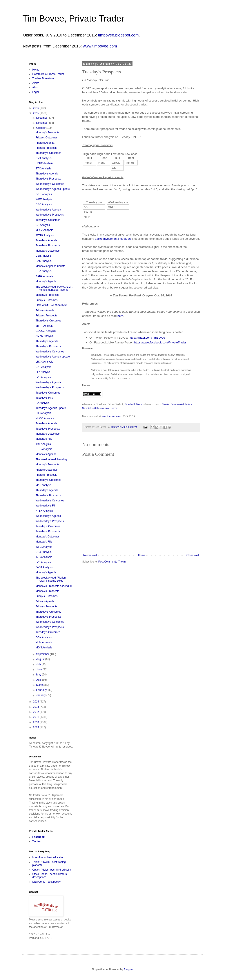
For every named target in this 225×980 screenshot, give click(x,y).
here (120, 316)
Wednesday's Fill (45, 506)
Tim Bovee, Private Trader (73, 18)
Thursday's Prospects (48, 179)
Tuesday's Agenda (46, 240)
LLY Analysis (43, 372)
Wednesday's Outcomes (50, 184)
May (39, 675)
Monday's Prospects (47, 132)
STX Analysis (43, 169)
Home (142, 555)
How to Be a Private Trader (48, 74)
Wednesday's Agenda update (53, 189)
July (39, 664)
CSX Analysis (44, 552)
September (43, 654)
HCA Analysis (44, 271)
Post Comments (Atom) (112, 562)
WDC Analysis (44, 199)
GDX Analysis (44, 637)
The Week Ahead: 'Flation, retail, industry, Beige (51, 579)
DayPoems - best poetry (46, 882)
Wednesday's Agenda (48, 210)
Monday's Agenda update (50, 266)
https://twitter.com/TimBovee (147, 338)
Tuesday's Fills (44, 398)
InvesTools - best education (48, 857)
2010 (36, 722)
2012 (36, 712)
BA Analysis (43, 403)
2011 (36, 717)
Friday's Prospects (46, 148)
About (36, 87)
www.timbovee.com (100, 46)
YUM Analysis (44, 642)
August (41, 659)
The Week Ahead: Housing (51, 459)
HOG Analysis (44, 449)
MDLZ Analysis (44, 230)
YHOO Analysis (45, 418)
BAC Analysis (44, 261)
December (43, 118)
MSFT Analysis (44, 326)
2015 (36, 113)
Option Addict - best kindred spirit (52, 870)
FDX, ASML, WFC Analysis (51, 305)
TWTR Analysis (45, 235)
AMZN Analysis (44, 336)
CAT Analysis (43, 367)
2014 (36, 702)
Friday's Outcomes (47, 138)
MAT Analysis (44, 485)
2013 (36, 707)
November (43, 123)
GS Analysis (43, 225)
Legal (35, 92)
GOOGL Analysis (46, 331)
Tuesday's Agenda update (51, 408)
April (39, 680)
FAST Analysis (44, 567)
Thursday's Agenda (47, 174)
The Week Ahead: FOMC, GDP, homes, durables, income (54, 288)
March (40, 685)
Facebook (38, 837)
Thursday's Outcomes (48, 153)
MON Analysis (44, 648)
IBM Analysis (43, 444)
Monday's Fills (44, 439)
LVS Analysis (43, 377)
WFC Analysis (44, 547)
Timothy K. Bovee (134, 404)
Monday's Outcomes (48, 251)
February (42, 690)
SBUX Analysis (44, 163)
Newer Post (90, 555)
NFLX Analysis (44, 511)
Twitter (36, 841)
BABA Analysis (44, 276)
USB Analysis (44, 256)
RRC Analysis (44, 204)
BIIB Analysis (43, 413)
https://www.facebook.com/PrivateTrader (160, 342)
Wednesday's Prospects (50, 215)
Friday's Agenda (45, 143)
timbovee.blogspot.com (118, 35)
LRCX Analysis (44, 362)
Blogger (128, 969)
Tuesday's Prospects (48, 245)
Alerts (36, 83)
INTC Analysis (44, 557)
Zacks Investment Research (113, 239)
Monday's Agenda (46, 281)
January (41, 695)
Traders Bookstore (43, 78)
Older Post (193, 555)
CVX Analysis (44, 158)
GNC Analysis (44, 194)
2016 (36, 108)
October (41, 128)
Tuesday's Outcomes (48, 220)
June (39, 670)
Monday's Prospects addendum (54, 586)
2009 (36, 727)
